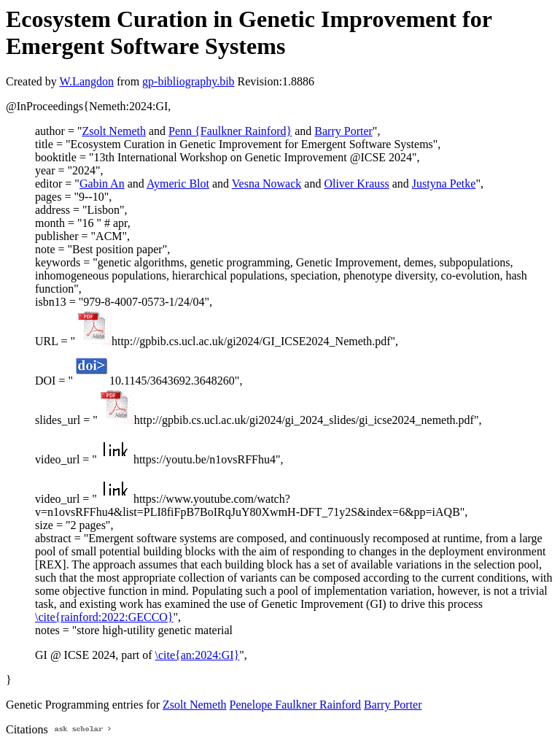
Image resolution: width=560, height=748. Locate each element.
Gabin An (102, 184)
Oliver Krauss (356, 184)
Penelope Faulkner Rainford (295, 705)
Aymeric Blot (178, 184)
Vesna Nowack (267, 184)
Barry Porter (343, 131)
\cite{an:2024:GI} (198, 655)
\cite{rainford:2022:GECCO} (104, 617)
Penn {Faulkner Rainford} (230, 131)
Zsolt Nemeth (114, 131)
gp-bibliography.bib (188, 81)
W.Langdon (86, 81)
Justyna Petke (444, 184)
